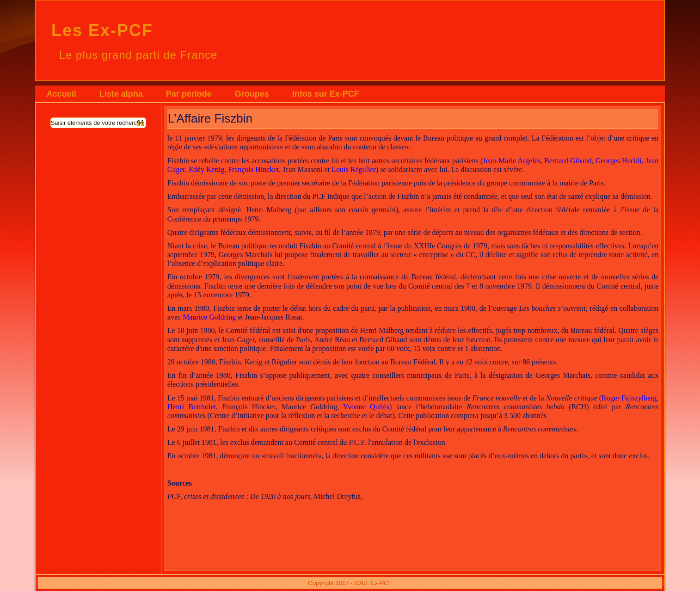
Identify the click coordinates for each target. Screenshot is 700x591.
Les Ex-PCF (102, 30)
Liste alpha (121, 94)
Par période (189, 94)
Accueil (61, 94)
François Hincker (253, 169)
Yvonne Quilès (366, 407)
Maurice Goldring (209, 317)
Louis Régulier (354, 169)
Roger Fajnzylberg (629, 398)
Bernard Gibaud (568, 161)
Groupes (252, 94)
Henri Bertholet (192, 407)
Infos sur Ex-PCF (326, 94)
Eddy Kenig (206, 169)
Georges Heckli (619, 161)
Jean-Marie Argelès (512, 161)
